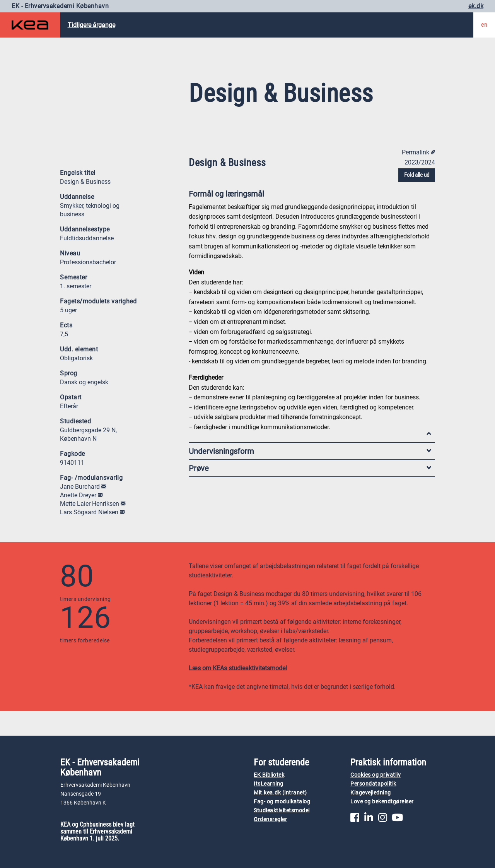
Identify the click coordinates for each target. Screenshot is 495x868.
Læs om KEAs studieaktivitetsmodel (238, 668)
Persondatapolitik (373, 784)
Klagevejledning (371, 793)
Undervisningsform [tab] (310, 451)
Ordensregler (270, 819)
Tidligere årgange (91, 25)
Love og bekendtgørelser (382, 802)
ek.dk (476, 6)
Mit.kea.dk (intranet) (280, 793)
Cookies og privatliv (376, 775)
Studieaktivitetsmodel (282, 811)
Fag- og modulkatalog (282, 802)
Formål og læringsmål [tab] (310, 196)
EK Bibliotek (269, 775)
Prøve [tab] (310, 468)
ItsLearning (269, 784)
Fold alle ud (417, 175)
